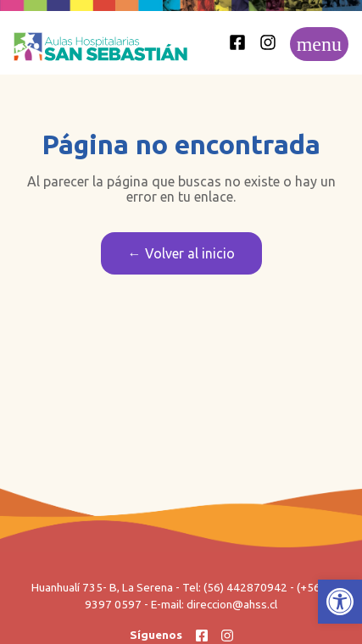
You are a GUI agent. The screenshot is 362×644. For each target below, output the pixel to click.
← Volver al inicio (181, 253)
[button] (340, 602)
